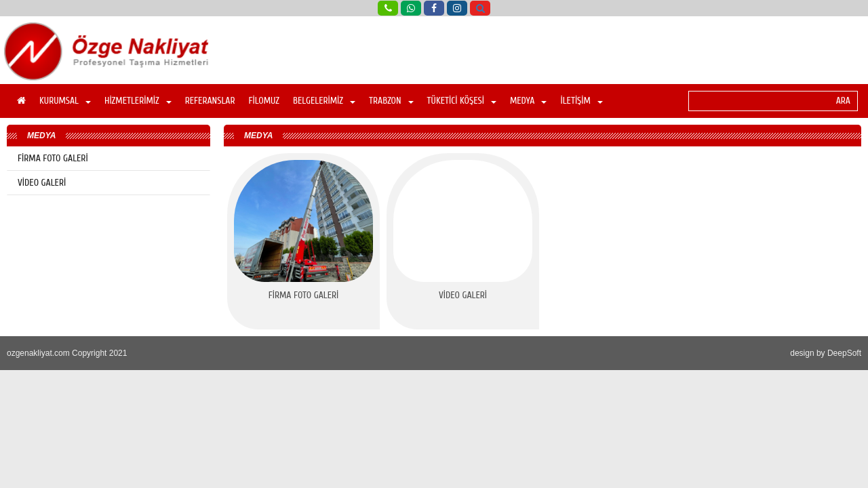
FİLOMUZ (264, 101)
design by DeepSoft (826, 353)
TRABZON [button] (391, 101)
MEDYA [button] (529, 101)
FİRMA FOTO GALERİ (53, 158)
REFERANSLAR (210, 101)
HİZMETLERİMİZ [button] (138, 101)
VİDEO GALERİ (42, 183)
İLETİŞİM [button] (581, 101)
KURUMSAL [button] (65, 101)
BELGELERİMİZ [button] (324, 101)
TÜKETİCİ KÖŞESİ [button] (462, 101)
